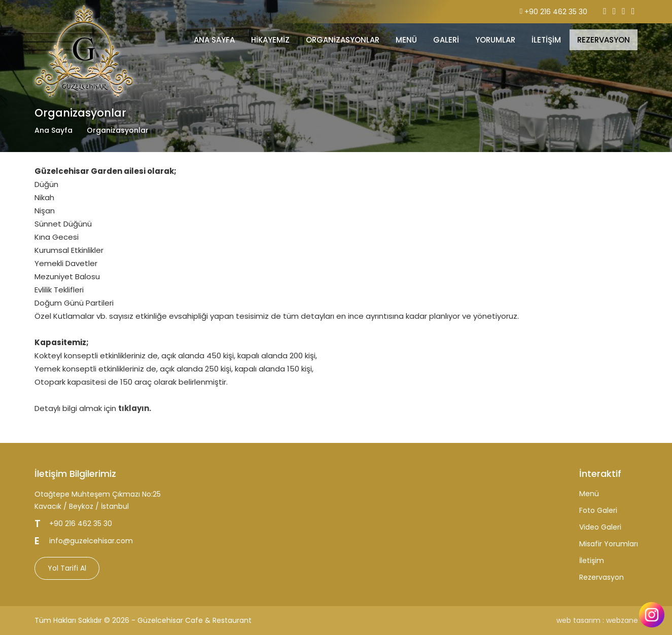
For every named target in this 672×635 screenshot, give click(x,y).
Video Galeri (600, 527)
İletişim (592, 561)
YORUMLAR (495, 40)
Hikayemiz (270, 40)
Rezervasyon (602, 577)
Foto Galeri (598, 510)
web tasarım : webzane (597, 620)
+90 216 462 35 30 (556, 12)
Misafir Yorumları (609, 544)
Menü (589, 494)
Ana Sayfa (54, 130)
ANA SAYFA (214, 40)
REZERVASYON (604, 40)
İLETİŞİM (546, 40)
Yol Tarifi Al (67, 568)
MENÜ (406, 40)
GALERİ (446, 40)
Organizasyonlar (343, 40)
